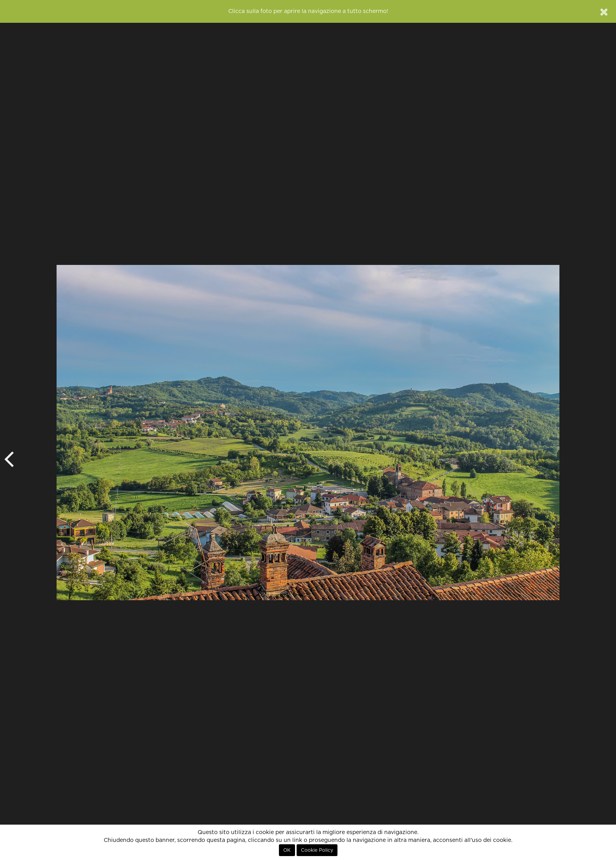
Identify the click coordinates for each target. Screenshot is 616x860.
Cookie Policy (317, 850)
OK (287, 850)
